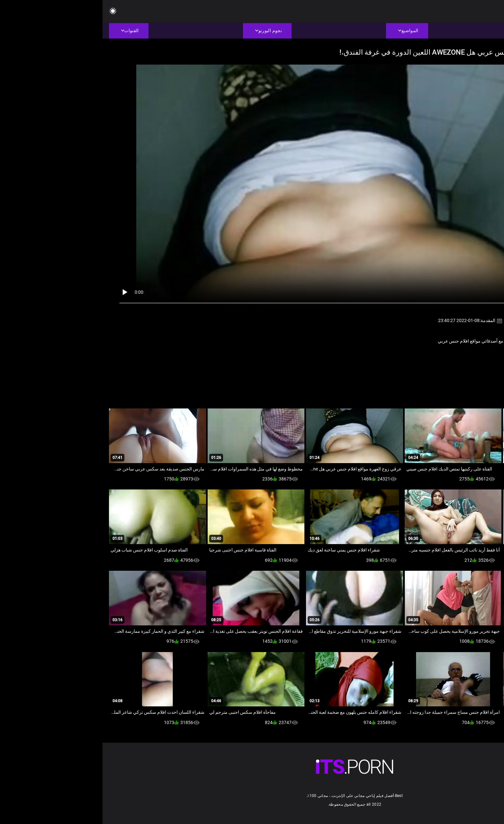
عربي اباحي (458, 355)
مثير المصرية (432, 355)
